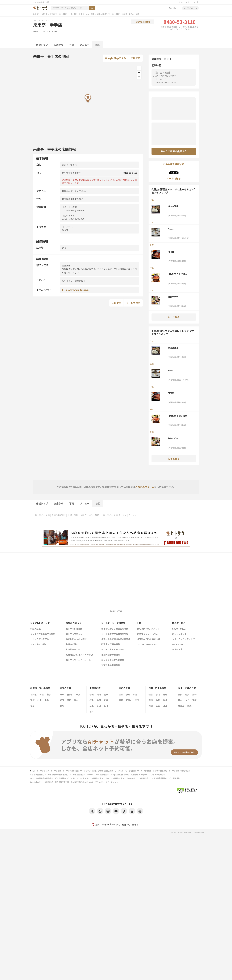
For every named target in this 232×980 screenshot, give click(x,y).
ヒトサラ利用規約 (160, 771)
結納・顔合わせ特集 (111, 655)
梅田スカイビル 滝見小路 (148, 639)
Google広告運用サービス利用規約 (124, 774)
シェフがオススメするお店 (43, 634)
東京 (62, 694)
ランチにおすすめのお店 (113, 650)
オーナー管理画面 (144, 771)
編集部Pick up (73, 623)
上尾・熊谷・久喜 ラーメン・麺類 (82, 14)
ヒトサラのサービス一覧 (189, 2)
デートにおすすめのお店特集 (115, 634)
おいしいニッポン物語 (76, 639)
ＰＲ (139, 623)
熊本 (180, 700)
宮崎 (194, 700)
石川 (106, 706)
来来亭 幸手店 (128, 14)
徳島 (151, 694)
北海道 (33, 694)
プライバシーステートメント (106, 782)
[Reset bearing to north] (139, 77)
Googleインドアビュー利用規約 (152, 774)
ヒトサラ (36, 14)
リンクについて (121, 771)
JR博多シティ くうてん (147, 634)
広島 (158, 706)
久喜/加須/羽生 (59, 515)
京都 (135, 694)
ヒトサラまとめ (73, 650)
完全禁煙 (79, 281)
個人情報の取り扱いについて (82, 782)
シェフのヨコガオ (39, 644)
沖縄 (189, 706)
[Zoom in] (139, 68)
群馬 (62, 706)
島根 (165, 700)
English (106, 825)
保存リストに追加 (143, 22)
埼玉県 (45, 14)
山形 (47, 700)
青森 (42, 694)
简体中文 (116, 825)
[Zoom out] (139, 72)
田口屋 (171, 252)
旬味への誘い (72, 644)
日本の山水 (177, 650)
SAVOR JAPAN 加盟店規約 (98, 774)
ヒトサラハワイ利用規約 (110, 778)
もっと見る (174, 317)
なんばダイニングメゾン (148, 629)
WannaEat (178, 644)
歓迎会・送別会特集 (111, 644)
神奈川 (70, 694)
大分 (187, 700)
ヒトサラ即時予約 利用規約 (179, 771)
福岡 (180, 694)
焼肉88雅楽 (173, 206)
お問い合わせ (98, 771)
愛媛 (165, 694)
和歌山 (129, 700)
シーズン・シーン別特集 (113, 623)
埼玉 (62, 700)
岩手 (49, 694)
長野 (106, 694)
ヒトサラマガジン (74, 634)
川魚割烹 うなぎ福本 (177, 274)
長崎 (194, 694)
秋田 (40, 700)
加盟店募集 (109, 771)
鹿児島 (181, 706)
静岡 (99, 700)
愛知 (106, 700)
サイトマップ (85, 771)
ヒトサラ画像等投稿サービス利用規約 (165, 778)
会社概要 (132, 771)
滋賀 (137, 700)
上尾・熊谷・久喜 (41, 515)
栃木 (76, 700)
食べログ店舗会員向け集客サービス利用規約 (48, 778)
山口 (165, 706)
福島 (32, 706)
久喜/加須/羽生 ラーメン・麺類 (108, 14)
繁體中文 (126, 825)
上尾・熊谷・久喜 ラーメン (114, 515)
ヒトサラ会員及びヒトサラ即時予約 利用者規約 (49, 774)
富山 (99, 706)
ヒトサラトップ (43, 771)
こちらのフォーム (145, 487)
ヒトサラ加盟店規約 (77, 774)
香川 (158, 694)
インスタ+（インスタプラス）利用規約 (83, 778)
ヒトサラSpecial (74, 629)
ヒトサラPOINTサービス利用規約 (135, 778)
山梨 (99, 694)
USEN (33, 771)
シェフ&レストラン (40, 623)
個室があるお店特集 (111, 665)
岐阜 (92, 700)
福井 (92, 711)
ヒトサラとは (56, 771)
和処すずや (173, 297)
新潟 (92, 694)
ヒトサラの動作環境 (71, 771)
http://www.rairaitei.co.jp (75, 290)
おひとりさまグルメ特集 (113, 660)
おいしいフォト (179, 634)
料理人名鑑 (36, 629)
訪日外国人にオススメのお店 (79, 655)
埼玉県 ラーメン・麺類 (58, 14)
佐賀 (187, 694)
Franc (171, 229)
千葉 (78, 694)
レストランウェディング (184, 639)
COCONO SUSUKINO (147, 644)
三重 (92, 706)
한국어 (135, 825)
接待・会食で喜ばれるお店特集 (116, 639)
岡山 (151, 706)
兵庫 (128, 694)
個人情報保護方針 (62, 782)
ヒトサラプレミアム (40, 639)
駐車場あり (67, 281)
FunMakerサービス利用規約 (42, 782)
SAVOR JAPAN (179, 629)
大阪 (121, 694)
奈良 (121, 700)
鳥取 (158, 700)
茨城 (69, 700)
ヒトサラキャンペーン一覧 (78, 660)
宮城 (32, 700)
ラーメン (37, 31)
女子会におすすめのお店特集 (115, 629)
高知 (151, 700)
